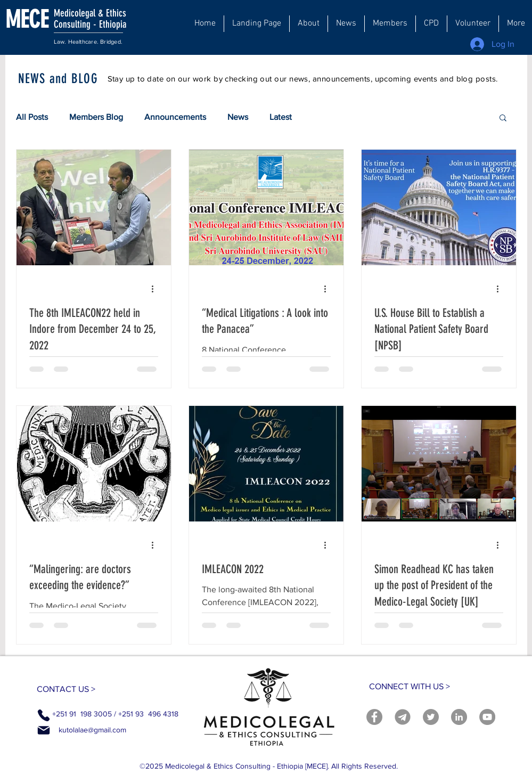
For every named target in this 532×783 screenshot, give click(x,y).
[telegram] (403, 717)
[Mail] (44, 730)
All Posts (32, 117)
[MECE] (39, 19)
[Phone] (44, 715)
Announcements (175, 117)
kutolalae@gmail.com (92, 730)
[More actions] (157, 289)
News (238, 117)
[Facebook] (374, 717)
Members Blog (96, 117)
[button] (309, 24)
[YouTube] (487, 717)
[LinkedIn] (459, 717)
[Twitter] (431, 717)
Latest (281, 117)
